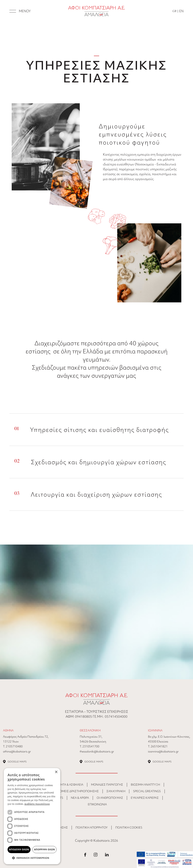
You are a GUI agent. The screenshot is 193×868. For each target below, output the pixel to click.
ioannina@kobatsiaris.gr (163, 752)
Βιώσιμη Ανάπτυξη (145, 785)
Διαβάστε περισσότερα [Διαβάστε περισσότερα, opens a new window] (37, 804)
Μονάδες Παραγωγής (107, 785)
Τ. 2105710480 (13, 746)
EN (181, 11)
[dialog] (32, 816)
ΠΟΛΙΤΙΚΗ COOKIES (129, 828)
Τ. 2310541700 (90, 746)
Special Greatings (147, 791)
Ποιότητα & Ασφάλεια (67, 785)
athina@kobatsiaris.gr (17, 752)
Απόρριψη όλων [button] (44, 849)
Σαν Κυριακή (116, 791)
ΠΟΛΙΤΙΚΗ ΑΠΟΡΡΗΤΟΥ (92, 828)
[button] (32, 858)
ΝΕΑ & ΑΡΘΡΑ (80, 798)
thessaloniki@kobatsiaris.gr (97, 752)
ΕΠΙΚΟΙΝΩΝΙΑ (97, 804)
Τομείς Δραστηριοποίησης (78, 791)
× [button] (56, 772)
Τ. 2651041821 (158, 746)
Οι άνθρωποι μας (110, 798)
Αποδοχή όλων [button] (19, 849)
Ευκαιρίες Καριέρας (145, 798)
